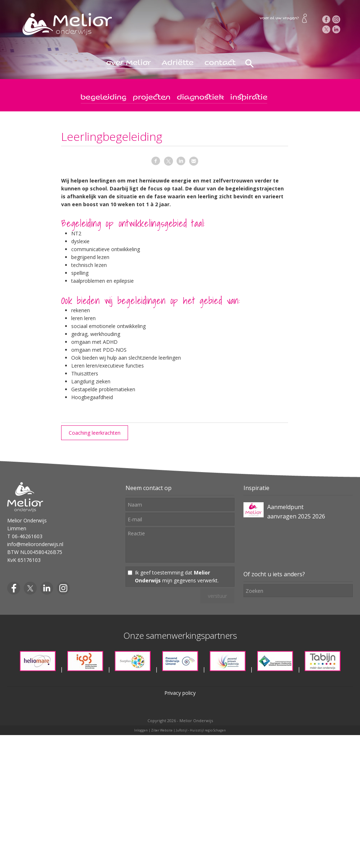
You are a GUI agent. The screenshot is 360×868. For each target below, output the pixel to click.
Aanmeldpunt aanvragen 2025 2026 (296, 512)
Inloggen (141, 730)
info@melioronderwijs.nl (35, 544)
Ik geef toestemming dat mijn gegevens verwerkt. (177, 576)
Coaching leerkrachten (95, 433)
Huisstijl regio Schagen (208, 730)
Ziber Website (162, 730)
